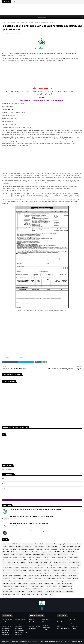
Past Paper (73, 628)
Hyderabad (31, 560)
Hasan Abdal (62, 589)
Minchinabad (41, 592)
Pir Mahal (39, 584)
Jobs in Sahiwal (6, 635)
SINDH (35, 547)
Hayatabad (38, 578)
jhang (64, 560)
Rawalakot (46, 584)
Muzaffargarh (23, 570)
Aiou (20, 557)
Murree (37, 562)
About (46, 642)
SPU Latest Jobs (39, 573)
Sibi (52, 584)
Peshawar (77, 547)
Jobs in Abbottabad (7, 620)
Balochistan (70, 547)
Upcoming (39, 557)
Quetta (13, 552)
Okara (65, 552)
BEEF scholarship (34, 586)
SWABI (28, 565)
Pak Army (47, 549)
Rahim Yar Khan (72, 552)
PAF (66, 557)
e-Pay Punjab (44, 594)
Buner (14, 578)
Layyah (14, 562)
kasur (42, 568)
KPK (31, 547)
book (33, 594)
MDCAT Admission (22, 562)
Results (27, 552)
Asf (56, 565)
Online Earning (57, 562)
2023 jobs (28, 581)
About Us (72, 620)
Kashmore (25, 592)
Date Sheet (68, 565)
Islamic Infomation (74, 568)
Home (3, 22)
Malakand (76, 578)
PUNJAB (42, 544)
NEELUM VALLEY (50, 592)
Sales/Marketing (35, 565)
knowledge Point (7, 33)
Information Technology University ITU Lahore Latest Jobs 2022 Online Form (31, 516)
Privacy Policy (74, 626)
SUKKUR (15, 557)
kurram (51, 594)
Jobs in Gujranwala (20, 622)
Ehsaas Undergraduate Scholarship (11, 589)
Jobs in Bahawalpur (20, 620)
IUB (8, 552)
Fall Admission (10, 560)
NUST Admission (60, 592)
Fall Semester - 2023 (31, 589)
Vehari (77, 573)
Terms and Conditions (63, 628)
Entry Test (31, 578)
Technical (43, 565)
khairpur (64, 570)
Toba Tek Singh (55, 573)
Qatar (25, 557)
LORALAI (25, 576)
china (38, 594)
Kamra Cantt (17, 592)
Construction (17, 576)
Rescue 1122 (31, 557)
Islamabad (54, 544)
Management (20, 554)
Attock (72, 554)
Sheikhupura (46, 570)
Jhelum (4, 570)
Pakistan (11, 109)
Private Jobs (32, 628)
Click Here (42, 97)
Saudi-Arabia (28, 554)
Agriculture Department (39, 554)
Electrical (32, 620)
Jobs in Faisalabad (6, 622)
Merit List (77, 549)
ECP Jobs (7, 358)
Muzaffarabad (44, 562)
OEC (51, 562)
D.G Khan (61, 565)
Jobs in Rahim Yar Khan (21, 632)
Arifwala (42, 581)
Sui (55, 584)
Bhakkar (42, 586)
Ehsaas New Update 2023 (65, 586)
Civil (4, 565)
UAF (21, 560)
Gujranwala (54, 549)
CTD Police (49, 581)
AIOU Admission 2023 (8, 586)
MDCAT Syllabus (67, 578)
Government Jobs (15, 358)
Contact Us (60, 622)
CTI (26, 578)
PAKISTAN (8, 22)
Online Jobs (16, 581)
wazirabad (56, 576)
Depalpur (62, 581)
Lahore (36, 544)
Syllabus (47, 573)
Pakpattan (39, 570)
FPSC (55, 554)
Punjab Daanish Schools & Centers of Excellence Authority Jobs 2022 (29, 531)
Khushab (10, 570)
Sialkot (32, 552)
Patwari (13, 554)
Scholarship (32, 549)
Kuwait (54, 578)
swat (44, 560)
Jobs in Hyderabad (20, 624)
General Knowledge (7, 568)
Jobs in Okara (5, 630)
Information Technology (45, 625)
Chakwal (5, 576)
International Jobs (22, 549)
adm (29, 594)
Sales (22, 581)
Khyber (16, 570)
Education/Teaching (27, 544)
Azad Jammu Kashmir (75, 562)
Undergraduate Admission (67, 573)
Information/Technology (57, 557)
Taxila (59, 560)
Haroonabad (25, 568)
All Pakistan (42, 547)
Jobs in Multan (18, 628)
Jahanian (73, 581)
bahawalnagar (69, 549)
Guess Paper (54, 589)
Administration (17, 544)
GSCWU (59, 568)
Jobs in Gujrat (5, 624)
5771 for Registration (67, 584)
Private (47, 544)
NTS (4, 560)
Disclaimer (60, 626)
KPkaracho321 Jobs (7, 592)
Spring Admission (56, 570)
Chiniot (10, 576)
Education (49, 554)
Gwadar (9, 565)
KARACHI (12, 547)
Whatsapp (50, 565)
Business (48, 586)
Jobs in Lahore (5, 628)
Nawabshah (31, 570)
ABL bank (63, 576)
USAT (18, 594)
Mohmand (33, 584)
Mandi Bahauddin (7, 581)
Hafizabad (17, 568)
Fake (23, 589)
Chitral (69, 560)
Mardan (76, 557)
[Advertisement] (42, 9)
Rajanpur (39, 560)
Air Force (65, 562)
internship (61, 549)
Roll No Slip (66, 554)
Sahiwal (50, 552)
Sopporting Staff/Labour (64, 544)
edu (59, 584)
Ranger (71, 557)
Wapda (38, 552)
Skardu (37, 568)
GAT (47, 589)
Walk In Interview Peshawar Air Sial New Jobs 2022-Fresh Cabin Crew (29, 524)
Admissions (62, 547)
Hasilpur (65, 568)
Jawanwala (70, 589)
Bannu (49, 560)
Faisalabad (55, 547)
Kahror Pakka (6, 584)
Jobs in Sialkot (18, 635)
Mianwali (31, 562)
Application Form (73, 570)
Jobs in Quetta (5, 632)
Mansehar (26, 584)
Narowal (15, 565)
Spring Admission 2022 (46, 576)
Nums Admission (70, 592)
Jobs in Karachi (19, 626)
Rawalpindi (13, 549)
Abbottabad (6, 554)
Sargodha (44, 552)
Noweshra (21, 565)
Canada (55, 581)
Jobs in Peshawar (19, 630)
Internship (45, 622)
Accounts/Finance (77, 544)
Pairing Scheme (6, 594)
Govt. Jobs (45, 630)
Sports (37, 576)
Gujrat (54, 560)
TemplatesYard (15, 642)
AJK (22, 552)
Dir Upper (55, 586)
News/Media (40, 549)
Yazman (23, 594)
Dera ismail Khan (7, 573)
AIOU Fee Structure (72, 576)
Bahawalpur (5, 549)
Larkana (59, 578)
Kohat (4, 562)
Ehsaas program (76, 565)
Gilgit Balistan (58, 552)
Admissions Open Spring (21, 586)
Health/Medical (19, 547)
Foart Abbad (41, 589)
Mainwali (31, 576)
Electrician (15, 573)
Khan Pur (13, 584)
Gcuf (9, 562)
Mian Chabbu (33, 592)
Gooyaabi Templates (32, 642)
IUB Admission (46, 578)
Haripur (22, 573)
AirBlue (47, 568)
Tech (17, 560)
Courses (53, 568)
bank (26, 547)
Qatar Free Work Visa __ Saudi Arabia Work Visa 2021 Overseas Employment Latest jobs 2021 (35, 509)
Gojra (68, 581)
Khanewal (75, 560)
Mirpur (32, 568)
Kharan (19, 584)
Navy (60, 554)
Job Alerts (73, 622)
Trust (13, 594)
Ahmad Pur (35, 581)
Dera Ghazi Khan (7, 557)
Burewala (20, 578)
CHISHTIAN (46, 557)
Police (18, 552)
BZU (25, 560)
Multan (48, 547)
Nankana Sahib (29, 573)
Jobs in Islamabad (6, 626)
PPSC (4, 552)
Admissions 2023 (7, 578)
